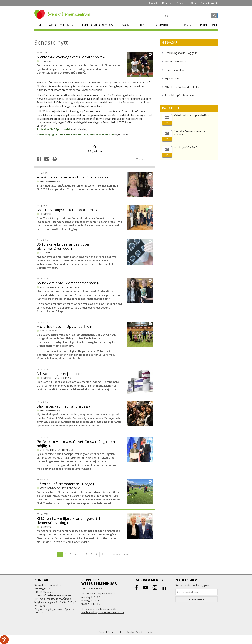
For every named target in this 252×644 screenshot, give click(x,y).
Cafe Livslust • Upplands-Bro (191, 115)
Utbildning (185, 25)
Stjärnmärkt (172, 78)
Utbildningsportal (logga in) (181, 53)
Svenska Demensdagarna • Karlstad (190, 133)
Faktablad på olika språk (179, 95)
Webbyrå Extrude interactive (140, 632)
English (153, 3)
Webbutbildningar (176, 61)
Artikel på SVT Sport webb (54, 129)
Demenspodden (174, 70)
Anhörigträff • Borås (186, 147)
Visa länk (141, 159)
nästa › (116, 554)
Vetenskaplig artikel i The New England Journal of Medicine (75, 135)
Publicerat (209, 25)
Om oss (181, 3)
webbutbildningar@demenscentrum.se (103, 612)
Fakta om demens (61, 25)
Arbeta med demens (97, 25)
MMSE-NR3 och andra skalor (182, 87)
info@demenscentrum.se (57, 595)
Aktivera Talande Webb (204, 3)
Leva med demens (133, 25)
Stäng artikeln (95, 150)
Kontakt (167, 3)
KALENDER (170, 108)
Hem (38, 25)
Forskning (161, 25)
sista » (127, 554)
